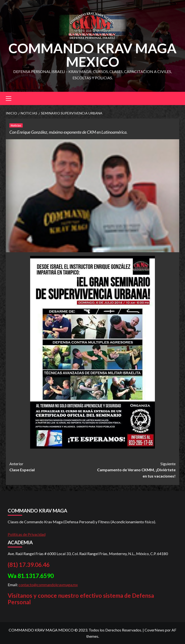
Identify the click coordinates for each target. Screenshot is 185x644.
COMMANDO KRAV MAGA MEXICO (92, 55)
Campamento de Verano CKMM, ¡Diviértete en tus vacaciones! (134, 469)
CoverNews (154, 630)
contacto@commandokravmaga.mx (48, 585)
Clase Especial (51, 466)
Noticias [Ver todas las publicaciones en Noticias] (16, 125)
